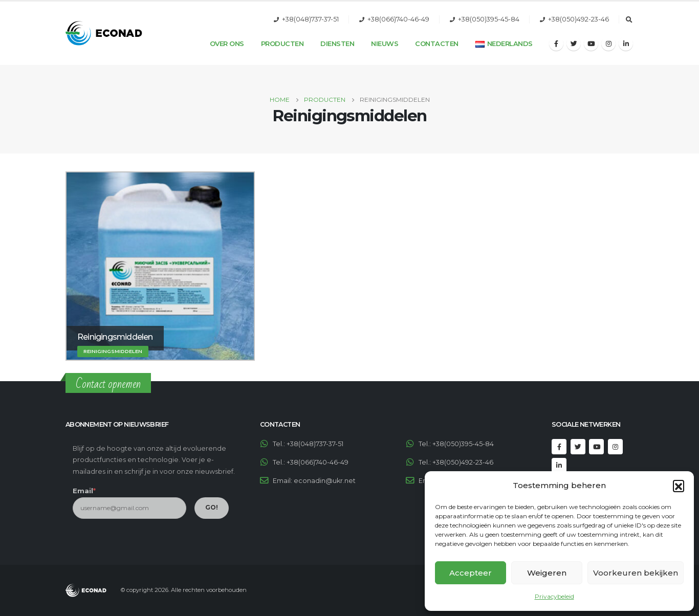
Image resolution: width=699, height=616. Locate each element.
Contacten (437, 43)
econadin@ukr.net (325, 481)
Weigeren (547, 573)
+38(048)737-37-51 (310, 19)
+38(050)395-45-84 (489, 19)
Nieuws (385, 43)
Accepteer (471, 573)
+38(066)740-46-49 (398, 19)
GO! (212, 507)
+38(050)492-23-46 (578, 19)
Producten (282, 43)
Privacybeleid (554, 596)
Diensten (337, 43)
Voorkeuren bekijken (636, 573)
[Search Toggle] (629, 20)
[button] (679, 486)
